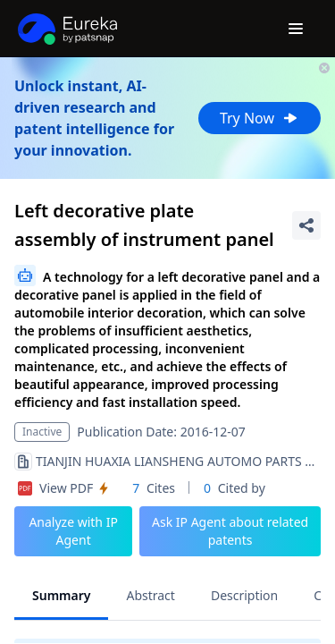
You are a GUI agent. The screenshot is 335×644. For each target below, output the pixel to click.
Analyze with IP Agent (73, 531)
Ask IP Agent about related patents (230, 531)
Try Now (260, 118)
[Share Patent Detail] (306, 225)
